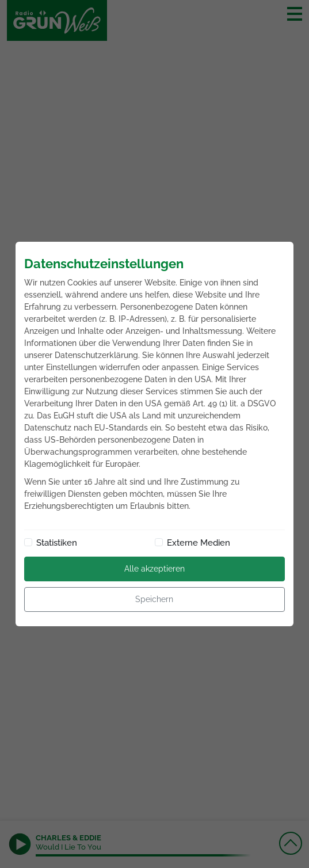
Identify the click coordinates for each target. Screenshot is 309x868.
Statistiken (57, 543)
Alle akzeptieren (154, 569)
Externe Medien (199, 543)
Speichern (154, 599)
